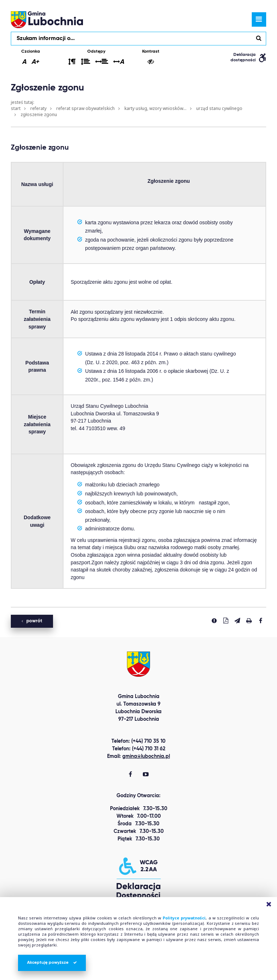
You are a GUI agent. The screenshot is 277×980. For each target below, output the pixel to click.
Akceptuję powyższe (52, 963)
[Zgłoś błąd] (214, 621)
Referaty (38, 108)
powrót (32, 621)
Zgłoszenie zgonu (39, 114)
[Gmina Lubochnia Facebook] (130, 775)
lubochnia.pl (47, 19)
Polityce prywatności (184, 918)
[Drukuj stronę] (249, 621)
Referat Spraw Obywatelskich (85, 108)
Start (16, 108)
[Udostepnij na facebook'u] (260, 621)
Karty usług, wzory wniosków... (155, 108)
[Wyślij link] (237, 621)
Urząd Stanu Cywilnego (219, 108)
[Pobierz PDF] (226, 621)
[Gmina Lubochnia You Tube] (146, 775)
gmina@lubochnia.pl (146, 756)
